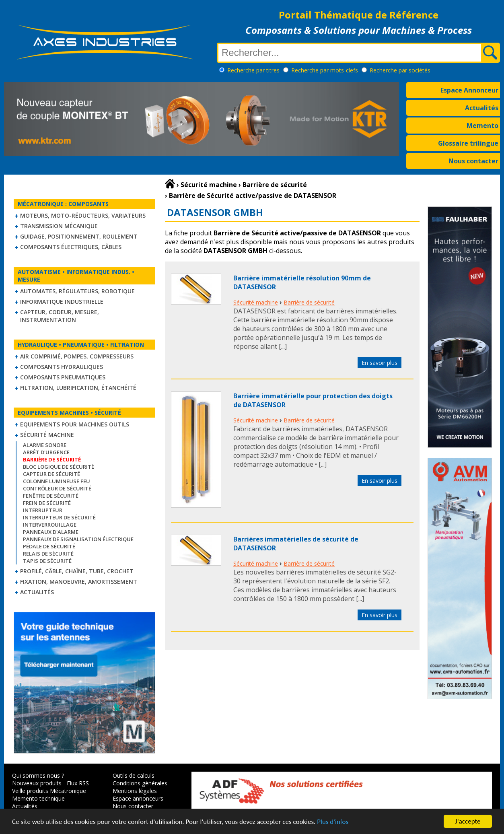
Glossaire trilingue (468, 143)
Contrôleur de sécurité (57, 488)
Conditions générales (140, 783)
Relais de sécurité (48, 554)
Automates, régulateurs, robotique (77, 291)
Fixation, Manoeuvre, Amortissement (79, 582)
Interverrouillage (50, 525)
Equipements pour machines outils (75, 424)
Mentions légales (135, 791)
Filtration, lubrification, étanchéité (78, 388)
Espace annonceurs (138, 798)
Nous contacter (473, 161)
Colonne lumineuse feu (57, 481)
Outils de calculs (134, 775)
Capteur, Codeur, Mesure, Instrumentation (60, 316)
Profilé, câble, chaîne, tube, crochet (77, 571)
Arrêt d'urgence (46, 452)
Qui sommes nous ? (38, 775)
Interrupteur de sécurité (59, 517)
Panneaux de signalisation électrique (78, 539)
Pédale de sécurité (49, 546)
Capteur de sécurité (51, 474)
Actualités (482, 108)
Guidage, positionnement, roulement (79, 236)
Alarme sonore (45, 445)
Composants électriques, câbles (71, 247)
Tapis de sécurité (47, 561)
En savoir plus (380, 363)
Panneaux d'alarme (51, 532)
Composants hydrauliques (62, 367)
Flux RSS (78, 783)
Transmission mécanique (59, 226)
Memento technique (38, 798)
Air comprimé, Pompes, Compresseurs (77, 356)
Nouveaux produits (37, 783)
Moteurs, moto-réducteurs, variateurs (83, 215)
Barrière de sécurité (309, 302)
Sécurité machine (47, 435)
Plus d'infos (333, 822)
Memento (482, 126)
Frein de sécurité (47, 503)
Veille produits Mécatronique (49, 791)
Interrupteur (43, 510)
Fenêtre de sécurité (51, 496)
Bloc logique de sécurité (59, 467)
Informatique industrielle (62, 302)
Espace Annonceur (469, 90)
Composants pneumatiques (63, 377)
